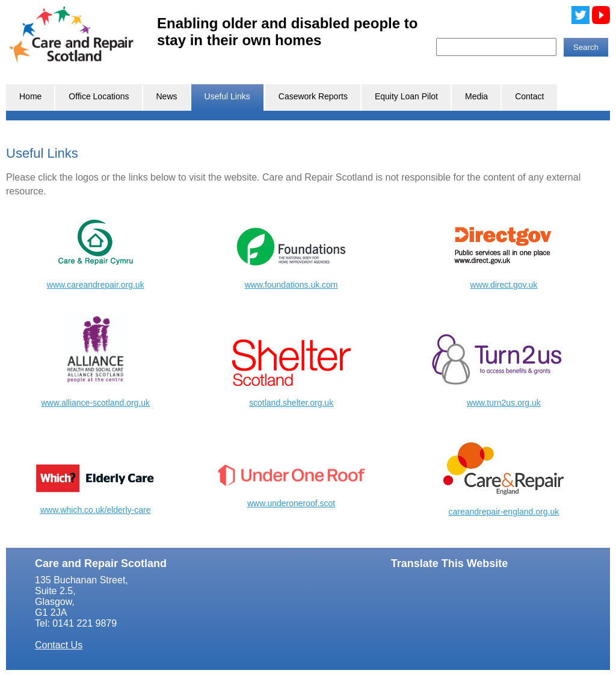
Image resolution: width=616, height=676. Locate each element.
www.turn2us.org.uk (504, 403)
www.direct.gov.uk (504, 285)
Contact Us (59, 645)
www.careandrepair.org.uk (96, 285)
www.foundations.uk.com (291, 285)
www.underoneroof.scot (291, 503)
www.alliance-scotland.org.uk (95, 403)
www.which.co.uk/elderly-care (96, 510)
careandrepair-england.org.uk (504, 512)
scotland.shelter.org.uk (291, 403)
